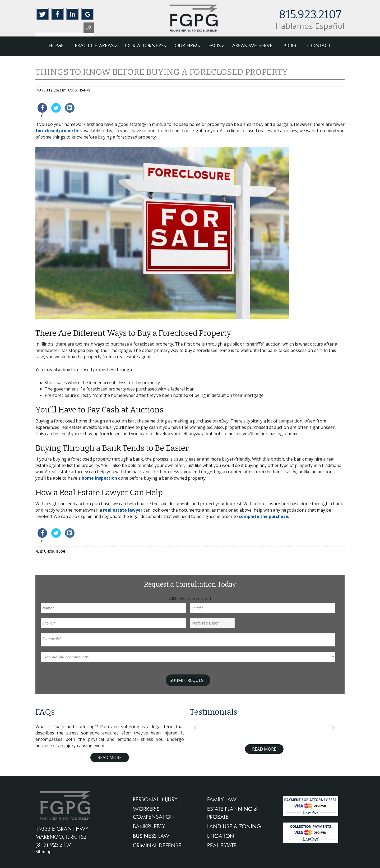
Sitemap (43, 852)
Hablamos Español (310, 26)
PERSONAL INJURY (155, 799)
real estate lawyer (123, 510)
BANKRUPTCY (149, 826)
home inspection (99, 478)
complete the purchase (263, 516)
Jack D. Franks (78, 90)
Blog (61, 551)
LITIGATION (221, 836)
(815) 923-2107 (53, 844)
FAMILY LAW (222, 799)
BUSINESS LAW (151, 836)
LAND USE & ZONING (234, 826)
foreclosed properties (59, 131)
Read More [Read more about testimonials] (264, 749)
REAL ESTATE (222, 845)
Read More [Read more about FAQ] (110, 757)
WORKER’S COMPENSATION (154, 813)
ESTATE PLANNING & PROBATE (232, 813)
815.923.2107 (310, 15)
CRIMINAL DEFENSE (157, 845)
